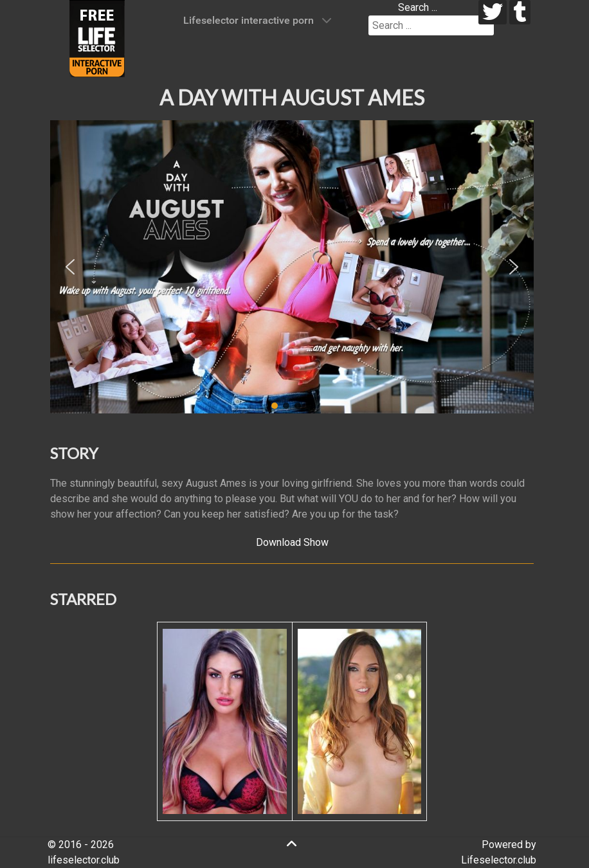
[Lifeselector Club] (97, 38)
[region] (292, 267)
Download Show (292, 542)
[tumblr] (520, 12)
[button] (70, 267)
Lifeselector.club (499, 860)
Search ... (418, 7)
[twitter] (493, 12)
